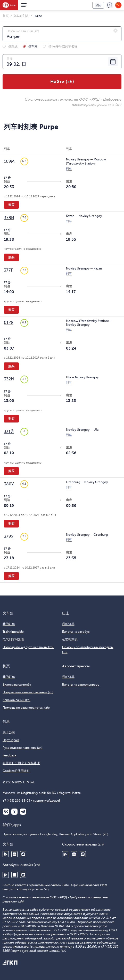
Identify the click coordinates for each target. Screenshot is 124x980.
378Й (9, 218)
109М (9, 161)
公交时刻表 (70, 639)
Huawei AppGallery (14, 854)
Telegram (23, 812)
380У (9, 484)
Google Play (6, 854)
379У (9, 536)
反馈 (110, 5)
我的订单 (9, 624)
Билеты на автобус (76, 632)
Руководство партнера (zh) (23, 748)
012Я (9, 323)
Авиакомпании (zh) (16, 700)
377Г (8, 270)
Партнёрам (11, 740)
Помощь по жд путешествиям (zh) (28, 647)
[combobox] (62, 34)
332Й (9, 379)
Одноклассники (14, 812)
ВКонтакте (6, 812)
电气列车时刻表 (13, 639)
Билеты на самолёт (17, 685)
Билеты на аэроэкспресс (81, 685)
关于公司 (9, 732)
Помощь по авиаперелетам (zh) (26, 708)
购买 (11, 205)
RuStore (23, 854)
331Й (9, 432)
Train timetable (13, 632)
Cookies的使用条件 (16, 771)
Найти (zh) (62, 82)
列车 (69, 169)
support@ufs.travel (47, 801)
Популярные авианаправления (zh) (28, 692)
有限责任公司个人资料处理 (21, 763)
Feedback (9, 755)
